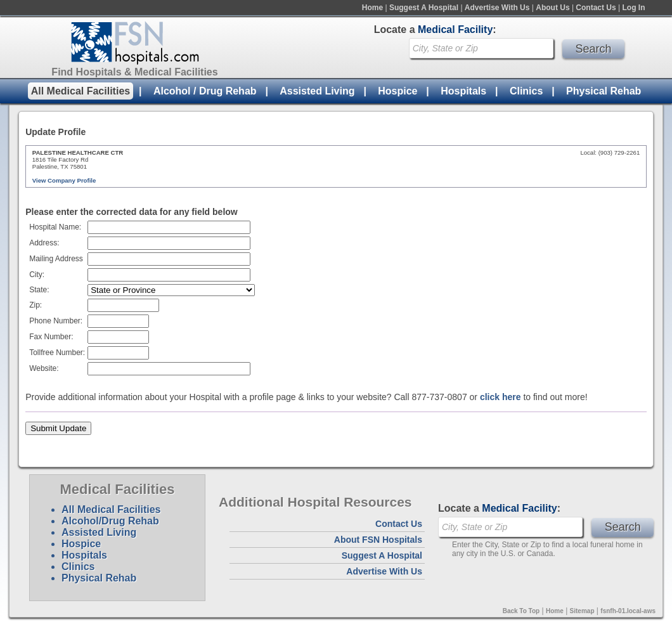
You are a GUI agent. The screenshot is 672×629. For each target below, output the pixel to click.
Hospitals (463, 91)
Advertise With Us (497, 8)
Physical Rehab (604, 91)
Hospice (397, 91)
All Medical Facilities (81, 91)
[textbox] (169, 275)
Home (372, 8)
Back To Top (521, 611)
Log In (634, 8)
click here (501, 397)
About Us (552, 8)
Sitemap (582, 611)
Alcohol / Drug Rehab (205, 91)
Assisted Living (317, 91)
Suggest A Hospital (424, 8)
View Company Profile (64, 180)
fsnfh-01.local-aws (628, 611)
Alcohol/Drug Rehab (110, 521)
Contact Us (596, 8)
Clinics (526, 91)
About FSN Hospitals (378, 540)
